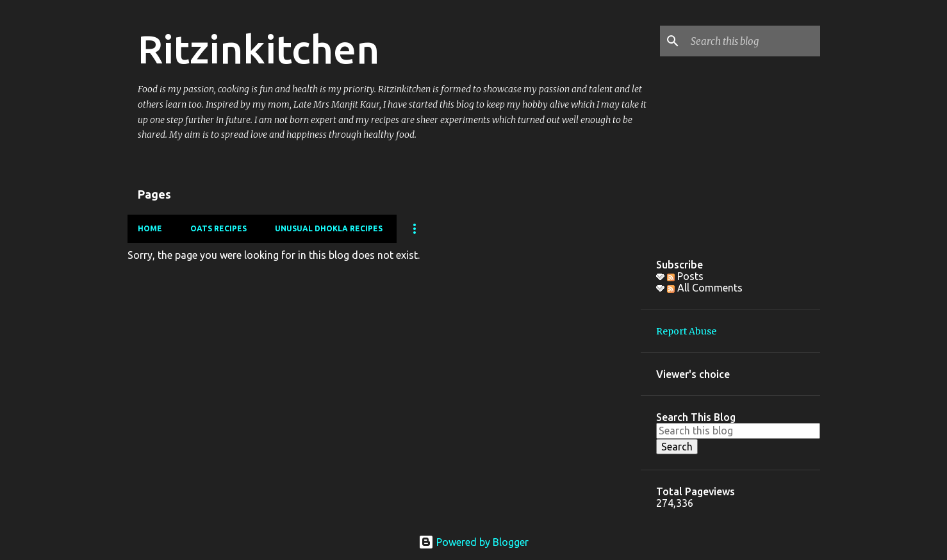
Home (150, 228)
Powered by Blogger (473, 542)
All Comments (705, 288)
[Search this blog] (753, 41)
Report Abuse (686, 331)
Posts (685, 276)
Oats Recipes (218, 228)
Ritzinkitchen (259, 49)
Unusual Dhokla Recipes (329, 228)
